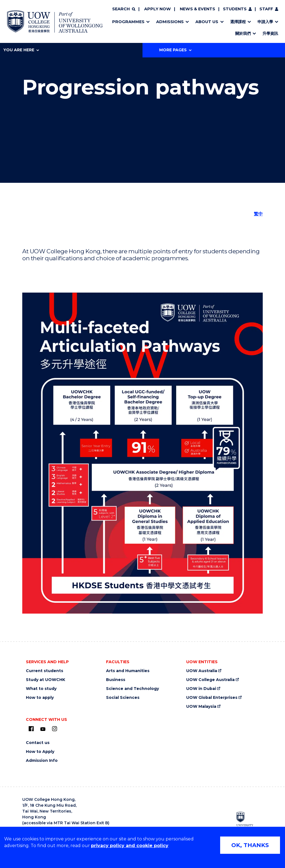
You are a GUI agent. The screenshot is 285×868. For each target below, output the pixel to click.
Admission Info (42, 761)
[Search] (124, 9)
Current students (45, 671)
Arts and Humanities (128, 671)
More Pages (175, 50)
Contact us (38, 743)
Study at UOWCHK (46, 680)
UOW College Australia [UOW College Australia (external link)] (210, 680)
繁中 (258, 214)
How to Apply (40, 752)
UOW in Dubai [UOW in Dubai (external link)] (201, 689)
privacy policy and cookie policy (130, 846)
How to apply (40, 698)
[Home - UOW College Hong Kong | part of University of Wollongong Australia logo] (55, 21)
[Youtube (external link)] (43, 729)
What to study (41, 689)
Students (235, 9)
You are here (21, 50)
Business (116, 680)
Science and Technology (132, 689)
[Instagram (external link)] (55, 729)
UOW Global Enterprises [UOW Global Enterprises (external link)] (212, 698)
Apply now (158, 9)
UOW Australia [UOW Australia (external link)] (202, 671)
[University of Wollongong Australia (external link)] (248, 821)
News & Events (197, 9)
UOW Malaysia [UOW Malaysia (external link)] (201, 707)
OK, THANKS (250, 845)
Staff (266, 9)
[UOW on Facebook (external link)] (31, 729)
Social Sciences (123, 698)
